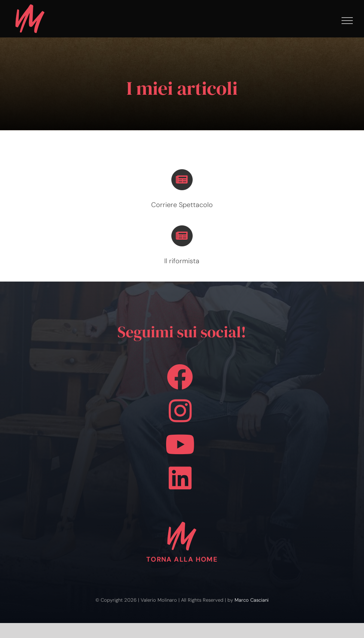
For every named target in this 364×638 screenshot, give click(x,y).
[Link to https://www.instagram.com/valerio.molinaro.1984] (180, 411)
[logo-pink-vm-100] (182, 521)
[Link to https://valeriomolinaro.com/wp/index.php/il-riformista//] (182, 236)
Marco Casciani (252, 600)
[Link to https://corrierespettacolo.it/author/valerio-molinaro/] (182, 180)
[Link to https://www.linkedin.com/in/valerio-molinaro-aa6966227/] (180, 478)
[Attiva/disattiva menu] (347, 21)
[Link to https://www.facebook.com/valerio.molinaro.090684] (180, 377)
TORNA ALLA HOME (182, 559)
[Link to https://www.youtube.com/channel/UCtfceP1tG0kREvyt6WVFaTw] (180, 444)
